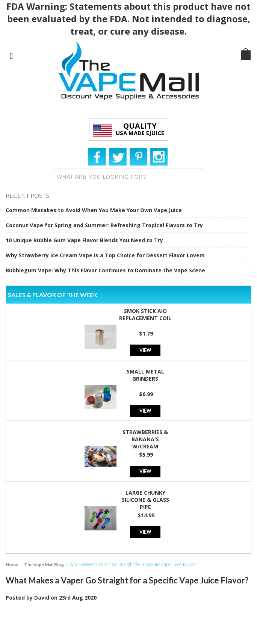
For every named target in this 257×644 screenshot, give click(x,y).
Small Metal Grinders (145, 375)
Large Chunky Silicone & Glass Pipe (145, 500)
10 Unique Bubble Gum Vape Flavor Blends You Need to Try (84, 240)
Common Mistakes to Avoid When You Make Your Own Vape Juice (94, 210)
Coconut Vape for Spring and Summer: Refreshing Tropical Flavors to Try (104, 225)
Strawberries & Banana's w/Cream (145, 439)
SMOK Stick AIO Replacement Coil (145, 314)
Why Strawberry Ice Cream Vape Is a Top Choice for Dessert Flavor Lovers (105, 255)
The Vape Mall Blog (44, 564)
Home (12, 564)
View (145, 350)
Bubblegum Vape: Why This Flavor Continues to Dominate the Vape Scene (105, 270)
